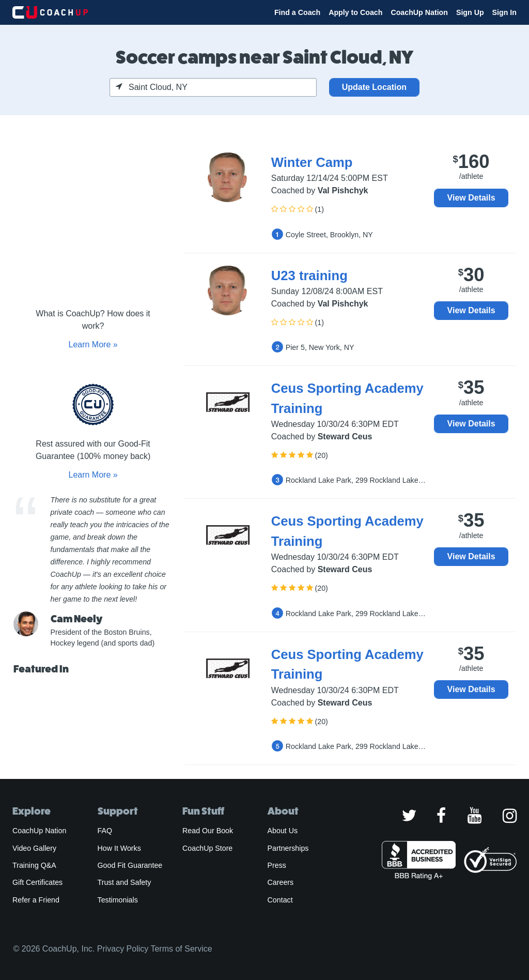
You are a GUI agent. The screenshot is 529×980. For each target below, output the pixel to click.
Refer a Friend (36, 900)
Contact (280, 900)
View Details (471, 198)
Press (277, 865)
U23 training (309, 275)
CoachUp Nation (419, 12)
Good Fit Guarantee (130, 865)
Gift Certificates (37, 882)
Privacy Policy (123, 949)
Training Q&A (34, 865)
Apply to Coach (355, 12)
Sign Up (470, 12)
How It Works (119, 848)
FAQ (105, 831)
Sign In (504, 12)
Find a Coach (297, 12)
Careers (281, 882)
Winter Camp (312, 162)
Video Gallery (34, 848)
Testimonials (118, 900)
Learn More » (93, 344)
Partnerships (288, 848)
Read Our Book (208, 831)
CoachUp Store (207, 848)
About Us (283, 831)
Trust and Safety (125, 882)
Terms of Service (181, 949)
